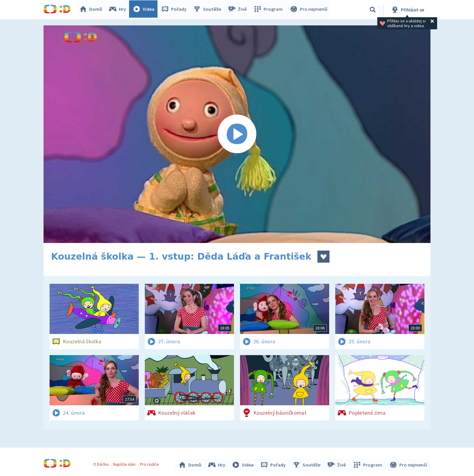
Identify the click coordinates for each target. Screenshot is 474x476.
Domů (92, 10)
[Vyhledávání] (373, 10)
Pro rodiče (150, 463)
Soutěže (209, 10)
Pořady (175, 10)
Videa (145, 10)
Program (269, 10)
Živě (239, 10)
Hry (119, 10)
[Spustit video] (237, 134)
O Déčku (102, 463)
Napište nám (125, 463)
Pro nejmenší (309, 10)
